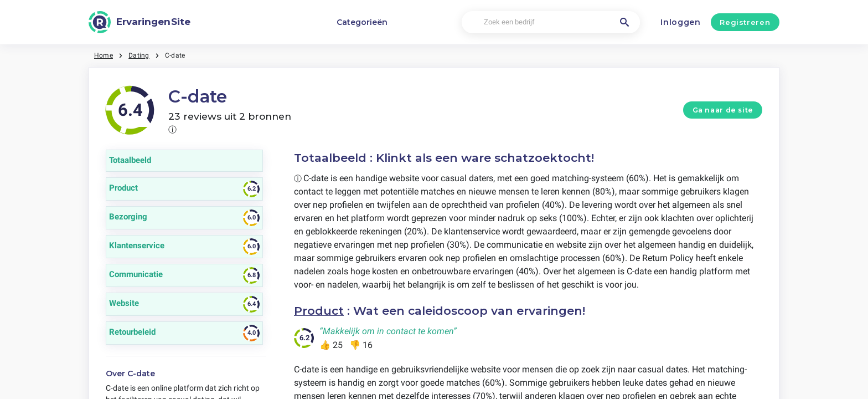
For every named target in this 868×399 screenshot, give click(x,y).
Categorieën (362, 22)
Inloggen (681, 22)
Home (104, 55)
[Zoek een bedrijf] (551, 22)
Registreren (745, 22)
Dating (139, 55)
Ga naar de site (723, 110)
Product (319, 311)
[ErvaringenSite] (139, 22)
